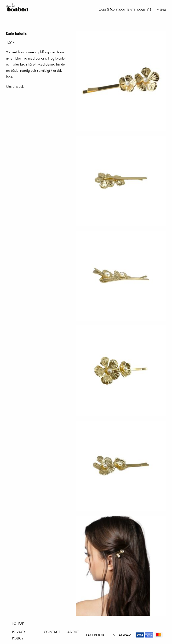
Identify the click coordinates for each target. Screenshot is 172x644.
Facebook (95, 635)
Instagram (122, 635)
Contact (52, 632)
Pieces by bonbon (18, 7)
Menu (161, 10)
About (73, 632)
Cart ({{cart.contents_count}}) (126, 10)
